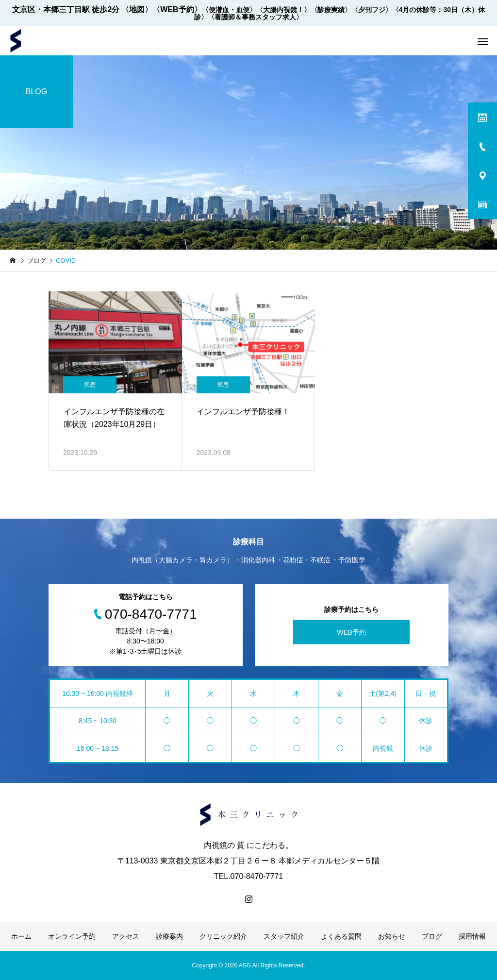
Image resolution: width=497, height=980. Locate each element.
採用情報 (472, 936)
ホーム (21, 936)
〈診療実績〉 (331, 10)
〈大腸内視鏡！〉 (283, 10)
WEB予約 (351, 632)
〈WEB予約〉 (177, 9)
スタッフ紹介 (284, 936)
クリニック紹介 (223, 936)
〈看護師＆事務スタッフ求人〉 (255, 17)
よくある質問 (341, 936)
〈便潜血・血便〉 (229, 10)
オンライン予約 (72, 936)
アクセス (126, 936)
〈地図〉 (137, 9)
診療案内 (169, 936)
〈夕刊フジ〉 (372, 10)
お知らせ (392, 936)
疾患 (90, 385)
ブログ (432, 936)
